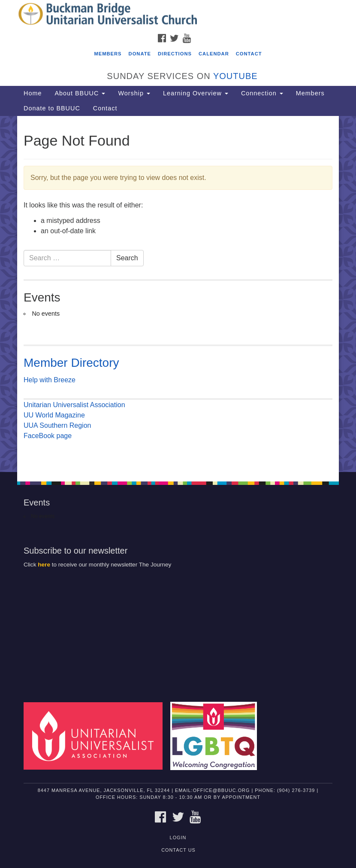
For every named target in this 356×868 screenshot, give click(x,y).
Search (127, 258)
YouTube (235, 76)
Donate (140, 54)
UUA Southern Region (57, 425)
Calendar (214, 54)
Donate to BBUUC (52, 108)
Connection (262, 93)
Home (33, 93)
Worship (134, 93)
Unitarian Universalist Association (74, 405)
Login (178, 838)
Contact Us (178, 850)
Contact (249, 54)
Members (108, 54)
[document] (178, 294)
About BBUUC (80, 93)
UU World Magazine (54, 415)
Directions (175, 54)
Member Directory (71, 363)
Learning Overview (196, 93)
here (44, 565)
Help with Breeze (50, 380)
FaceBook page (48, 436)
